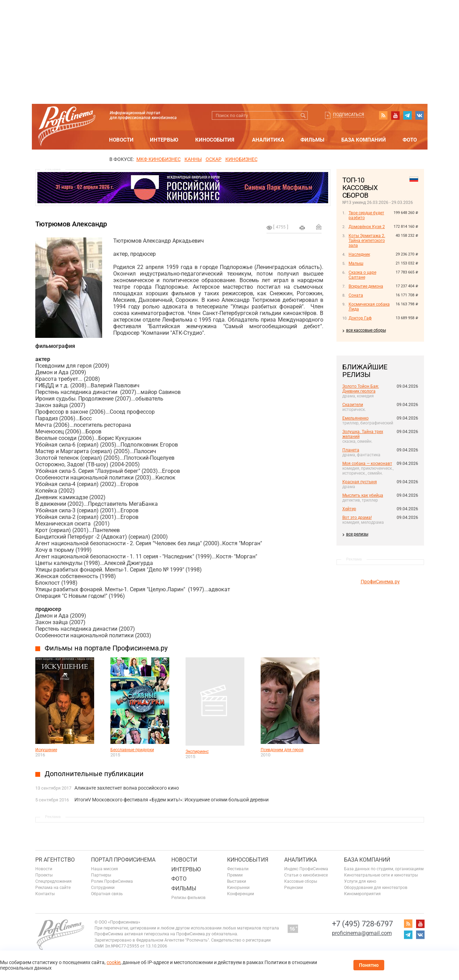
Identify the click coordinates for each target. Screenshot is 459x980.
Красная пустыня (360, 482)
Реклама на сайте (53, 888)
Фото (410, 140)
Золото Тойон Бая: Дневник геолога (361, 389)
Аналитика (268, 140)
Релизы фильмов (188, 898)
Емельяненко (355, 418)
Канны (193, 159)
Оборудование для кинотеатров (376, 888)
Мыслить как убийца (363, 495)
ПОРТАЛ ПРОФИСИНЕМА (123, 860)
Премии (235, 875)
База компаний (364, 140)
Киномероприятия (362, 894)
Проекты (44, 875)
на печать (302, 228)
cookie (114, 962)
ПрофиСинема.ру (380, 582)
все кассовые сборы (366, 330)
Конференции (241, 894)
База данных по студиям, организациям (384, 869)
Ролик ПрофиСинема (112, 881)
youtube (395, 115)
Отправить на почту (319, 227)
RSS (383, 115)
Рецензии (294, 888)
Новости (121, 140)
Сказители (353, 405)
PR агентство (55, 860)
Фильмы (312, 140)
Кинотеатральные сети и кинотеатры (381, 875)
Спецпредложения (53, 881)
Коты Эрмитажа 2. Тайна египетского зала (367, 241)
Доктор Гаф (360, 318)
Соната (356, 295)
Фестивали (238, 869)
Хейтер (349, 509)
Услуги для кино (360, 881)
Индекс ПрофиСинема (306, 869)
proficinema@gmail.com (362, 933)
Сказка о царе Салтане (362, 275)
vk (420, 115)
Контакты (45, 894)
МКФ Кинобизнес (159, 159)
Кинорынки (238, 888)
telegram (407, 115)
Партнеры (101, 875)
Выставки (237, 881)
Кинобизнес (241, 159)
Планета (351, 450)
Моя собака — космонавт (367, 464)
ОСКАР (214, 159)
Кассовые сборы (301, 881)
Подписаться (349, 115)
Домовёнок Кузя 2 (367, 227)
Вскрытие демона (366, 286)
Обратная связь (107, 894)
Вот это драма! (357, 518)
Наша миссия (105, 869)
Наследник (359, 254)
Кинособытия (215, 140)
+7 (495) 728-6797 (362, 924)
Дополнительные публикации (94, 774)
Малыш (356, 263)
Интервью (164, 140)
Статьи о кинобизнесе (306, 875)
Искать (303, 115)
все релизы (357, 534)
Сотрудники (103, 888)
